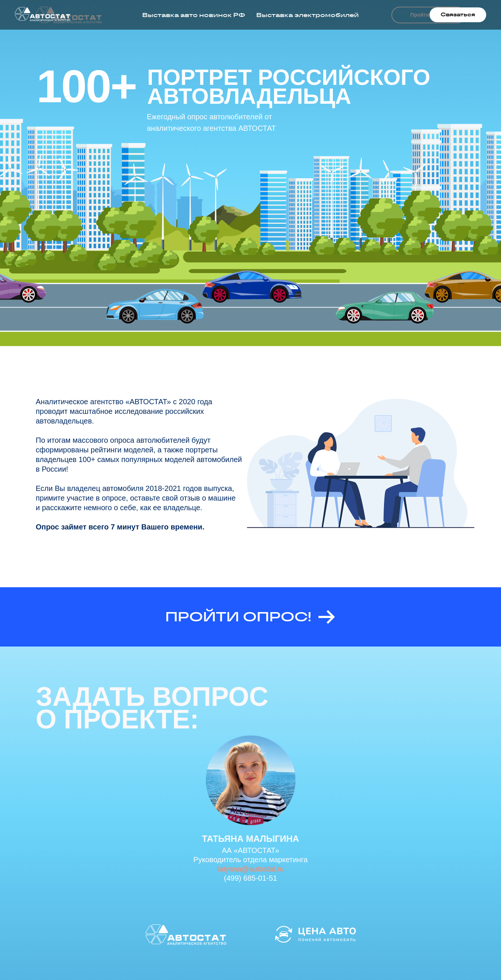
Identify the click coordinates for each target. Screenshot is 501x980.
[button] (458, 15)
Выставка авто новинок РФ (194, 15)
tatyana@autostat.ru (250, 869)
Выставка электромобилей (308, 15)
